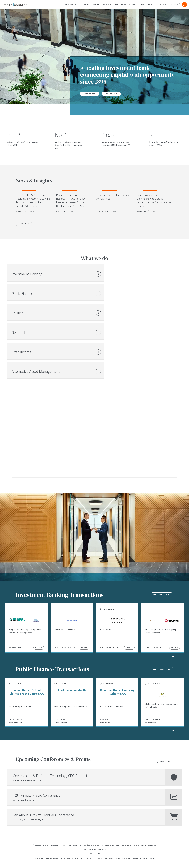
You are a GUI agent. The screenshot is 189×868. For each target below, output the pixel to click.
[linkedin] (16, 863)
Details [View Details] (39, 580)
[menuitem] (71, 5)
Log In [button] (175, 5)
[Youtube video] (94, 368)
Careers (107, 5)
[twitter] (10, 863)
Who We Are (90, 94)
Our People (114, 94)
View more (164, 693)
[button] (71, 5)
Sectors (85, 5)
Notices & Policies (57, 862)
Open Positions (48, 837)
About (96, 5)
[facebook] (5, 863)
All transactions (160, 527)
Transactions (147, 5)
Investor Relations (125, 5)
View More (25, 225)
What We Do (71, 5)
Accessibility (76, 862)
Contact (162, 5)
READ (32, 212)
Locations (27, 862)
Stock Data (40, 862)
